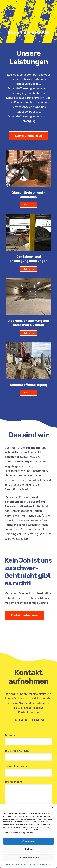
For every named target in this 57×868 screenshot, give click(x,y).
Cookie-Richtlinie (12, 864)
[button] (52, 808)
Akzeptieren (28, 841)
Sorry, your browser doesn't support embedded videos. (30, 638)
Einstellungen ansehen (29, 858)
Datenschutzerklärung (31, 864)
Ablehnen (28, 849)
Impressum (47, 864)
